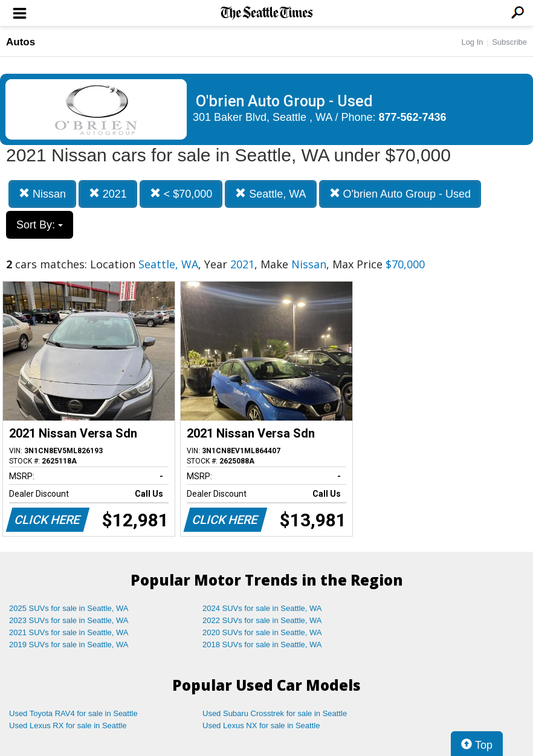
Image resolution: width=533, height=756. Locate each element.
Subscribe (509, 42)
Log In (472, 42)
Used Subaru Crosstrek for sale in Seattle (275, 713)
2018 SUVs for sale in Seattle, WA (262, 645)
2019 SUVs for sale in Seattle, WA (69, 645)
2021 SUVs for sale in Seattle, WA (69, 632)
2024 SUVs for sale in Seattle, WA (262, 608)
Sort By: (40, 225)
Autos (21, 42)
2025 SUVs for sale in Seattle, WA (69, 608)
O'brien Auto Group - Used (400, 194)
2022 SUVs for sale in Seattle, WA (262, 620)
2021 (108, 194)
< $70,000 (181, 194)
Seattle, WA (270, 194)
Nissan (42, 194)
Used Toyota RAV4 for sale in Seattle (73, 713)
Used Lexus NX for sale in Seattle (261, 725)
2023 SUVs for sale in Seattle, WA (69, 620)
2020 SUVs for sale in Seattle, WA (262, 632)
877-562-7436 (413, 117)
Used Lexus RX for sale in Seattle (68, 725)
